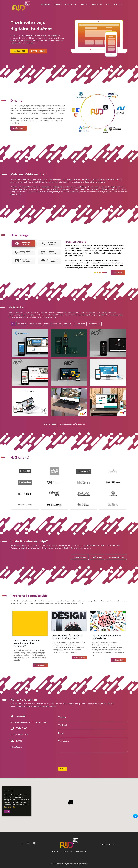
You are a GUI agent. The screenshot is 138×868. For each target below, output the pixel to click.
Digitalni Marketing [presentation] (48, 252)
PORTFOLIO (81, 852)
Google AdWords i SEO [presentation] (23, 252)
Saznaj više (42, 665)
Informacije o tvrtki (109, 844)
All (13, 324)
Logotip (67, 324)
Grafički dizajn (35, 324)
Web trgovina (95, 324)
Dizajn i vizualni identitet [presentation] (49, 261)
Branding (22, 324)
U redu (7, 811)
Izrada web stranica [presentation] (22, 243)
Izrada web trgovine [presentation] (48, 243)
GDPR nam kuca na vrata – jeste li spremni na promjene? (28, 643)
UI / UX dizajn (80, 324)
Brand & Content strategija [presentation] (23, 261)
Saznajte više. (10, 807)
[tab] (23, 243)
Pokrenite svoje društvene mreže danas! (106, 637)
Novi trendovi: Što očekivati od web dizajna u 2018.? (68, 637)
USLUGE (56, 852)
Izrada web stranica (53, 324)
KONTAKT (67, 852)
